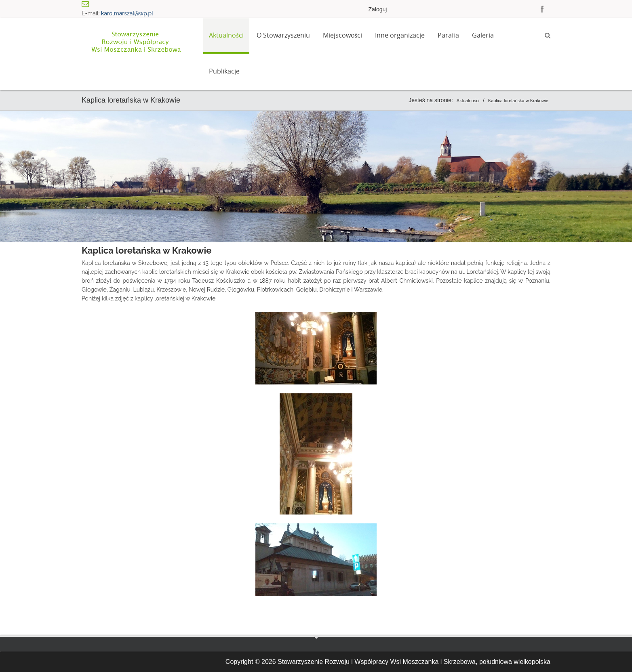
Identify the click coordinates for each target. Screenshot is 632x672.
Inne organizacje (400, 35)
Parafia (448, 35)
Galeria (483, 35)
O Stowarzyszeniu (283, 35)
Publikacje (224, 71)
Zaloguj (377, 9)
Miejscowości (342, 35)
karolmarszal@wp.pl (127, 13)
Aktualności (226, 35)
